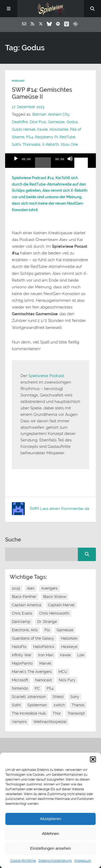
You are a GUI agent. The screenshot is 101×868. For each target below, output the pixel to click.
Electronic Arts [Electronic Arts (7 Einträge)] (25, 630)
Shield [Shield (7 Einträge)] (58, 697)
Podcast (18, 81)
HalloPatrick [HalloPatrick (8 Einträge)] (44, 647)
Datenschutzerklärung (55, 861)
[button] (93, 759)
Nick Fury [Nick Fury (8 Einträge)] (67, 680)
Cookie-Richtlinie (23, 861)
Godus (72, 122)
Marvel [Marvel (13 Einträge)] (45, 663)
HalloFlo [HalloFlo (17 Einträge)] (19, 647)
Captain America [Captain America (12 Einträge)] (27, 605)
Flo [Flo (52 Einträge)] (47, 630)
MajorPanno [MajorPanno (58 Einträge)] (22, 663)
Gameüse (56, 122)
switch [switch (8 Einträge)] (59, 705)
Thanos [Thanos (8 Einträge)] (78, 705)
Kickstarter (59, 129)
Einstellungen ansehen (51, 848)
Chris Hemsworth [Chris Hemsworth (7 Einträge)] (54, 613)
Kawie (42, 129)
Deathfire (20, 122)
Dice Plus (38, 122)
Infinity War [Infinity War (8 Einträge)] (22, 655)
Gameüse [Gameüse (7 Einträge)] (65, 630)
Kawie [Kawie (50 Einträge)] (65, 655)
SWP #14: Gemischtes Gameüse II (42, 93)
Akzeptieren (50, 819)
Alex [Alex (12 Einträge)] (31, 588)
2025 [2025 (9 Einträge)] (16, 588)
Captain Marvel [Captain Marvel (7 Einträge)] (61, 605)
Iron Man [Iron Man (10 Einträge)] (46, 655)
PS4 (30, 137)
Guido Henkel (24, 129)
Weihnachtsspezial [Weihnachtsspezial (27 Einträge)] (50, 722)
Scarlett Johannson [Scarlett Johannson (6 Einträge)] (29, 697)
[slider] (43, 165)
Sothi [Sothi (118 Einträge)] (16, 705)
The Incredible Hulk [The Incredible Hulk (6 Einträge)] (29, 713)
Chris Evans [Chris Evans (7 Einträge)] (22, 613)
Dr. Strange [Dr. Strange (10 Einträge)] (47, 622)
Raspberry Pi (46, 137)
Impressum (83, 861)
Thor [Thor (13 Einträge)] (57, 713)
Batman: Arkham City (51, 114)
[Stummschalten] (70, 163)
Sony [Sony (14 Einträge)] (75, 697)
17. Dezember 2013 (28, 107)
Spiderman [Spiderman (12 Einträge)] (37, 705)
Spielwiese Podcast (46, 376)
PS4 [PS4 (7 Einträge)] (50, 688)
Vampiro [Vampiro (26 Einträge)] (19, 722)
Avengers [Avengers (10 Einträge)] (49, 588)
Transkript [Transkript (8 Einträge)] (76, 713)
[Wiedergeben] (16, 163)
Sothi (16, 144)
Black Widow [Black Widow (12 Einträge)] (55, 597)
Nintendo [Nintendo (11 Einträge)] (20, 688)
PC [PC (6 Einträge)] (37, 688)
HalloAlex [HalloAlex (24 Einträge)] (69, 638)
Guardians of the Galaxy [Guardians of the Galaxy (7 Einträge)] (33, 638)
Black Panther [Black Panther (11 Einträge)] (24, 597)
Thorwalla (31, 144)
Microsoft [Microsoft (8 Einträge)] (20, 680)
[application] (51, 161)
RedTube (67, 137)
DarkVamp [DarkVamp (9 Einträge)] (21, 622)
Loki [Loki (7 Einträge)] (81, 655)
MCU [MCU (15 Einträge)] (63, 672)
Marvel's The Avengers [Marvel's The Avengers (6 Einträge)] (32, 672)
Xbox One (69, 144)
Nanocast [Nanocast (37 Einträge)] (43, 680)
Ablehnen (50, 833)
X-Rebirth (50, 144)
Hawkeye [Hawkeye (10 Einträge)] (69, 647)
